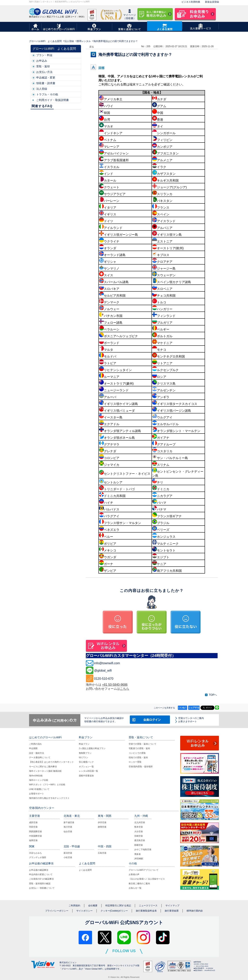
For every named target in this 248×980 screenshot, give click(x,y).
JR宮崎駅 (139, 859)
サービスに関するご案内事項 (43, 767)
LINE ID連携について (39, 789)
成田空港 (33, 822)
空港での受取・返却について (143, 744)
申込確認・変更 (46, 78)
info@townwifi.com (107, 663)
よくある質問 (85, 870)
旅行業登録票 (172, 911)
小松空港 (68, 857)
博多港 (137, 854)
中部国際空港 (35, 836)
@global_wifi (103, 671)
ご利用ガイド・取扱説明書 (53, 100)
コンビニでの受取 (137, 753)
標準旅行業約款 (195, 911)
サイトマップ (172, 906)
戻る (92, 47)
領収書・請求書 (46, 83)
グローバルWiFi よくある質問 (45, 41)
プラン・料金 (44, 55)
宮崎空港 (139, 836)
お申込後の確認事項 (39, 870)
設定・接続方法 (37, 753)
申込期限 (33, 748)
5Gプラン (84, 757)
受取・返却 (43, 66)
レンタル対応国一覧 (88, 771)
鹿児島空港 (140, 840)
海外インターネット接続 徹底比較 (45, 771)
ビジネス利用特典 (191, 2)
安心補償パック (86, 762)
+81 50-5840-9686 (115, 685)
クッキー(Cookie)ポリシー (114, 911)
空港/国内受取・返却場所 (141, 767)
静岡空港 (102, 827)
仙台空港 (68, 831)
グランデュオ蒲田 (38, 857)
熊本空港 (139, 827)
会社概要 (93, 906)
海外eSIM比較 (36, 776)
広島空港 (102, 853)
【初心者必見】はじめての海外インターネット (51, 762)
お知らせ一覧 (135, 888)
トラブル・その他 (47, 94)
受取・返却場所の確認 (40, 884)
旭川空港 (68, 827)
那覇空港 (139, 845)
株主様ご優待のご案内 (139, 884)
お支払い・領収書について (42, 888)
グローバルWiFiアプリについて (144, 870)
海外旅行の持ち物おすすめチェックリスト (49, 798)
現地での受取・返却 (138, 757)
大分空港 (139, 831)
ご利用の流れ (35, 744)
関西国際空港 (35, 831)
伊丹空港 (102, 822)
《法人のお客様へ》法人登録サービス (147, 879)
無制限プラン (85, 753)
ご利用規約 (74, 906)
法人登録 (69, 41)
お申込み (42, 61)
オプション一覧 (86, 767)
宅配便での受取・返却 (139, 748)
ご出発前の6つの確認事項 (41, 879)
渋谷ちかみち (35, 853)
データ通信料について (40, 757)
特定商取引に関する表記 (118, 906)
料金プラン (84, 744)
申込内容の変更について (41, 874)
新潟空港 (68, 853)
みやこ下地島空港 (143, 849)
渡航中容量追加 (86, 776)
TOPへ (213, 695)
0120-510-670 (104, 679)
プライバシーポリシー (57, 911)
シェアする (194, 708)
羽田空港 (33, 827)
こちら (125, 689)
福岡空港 (33, 840)
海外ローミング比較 (39, 780)
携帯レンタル (84, 41)
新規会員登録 (212, 2)
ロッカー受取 (135, 762)
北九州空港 (140, 822)
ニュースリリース (148, 906)
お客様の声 (134, 874)
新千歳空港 (69, 822)
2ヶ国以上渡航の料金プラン (92, 748)
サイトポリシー (84, 911)
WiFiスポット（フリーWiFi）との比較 (47, 785)
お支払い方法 (44, 72)
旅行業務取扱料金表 (146, 911)
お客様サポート (37, 794)
